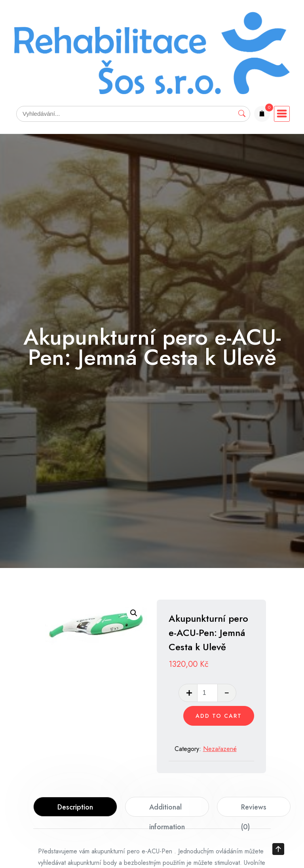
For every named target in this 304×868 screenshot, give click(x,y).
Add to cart (219, 716)
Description (75, 807)
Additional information (167, 809)
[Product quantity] (207, 693)
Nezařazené (220, 749)
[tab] (75, 807)
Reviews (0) (254, 809)
